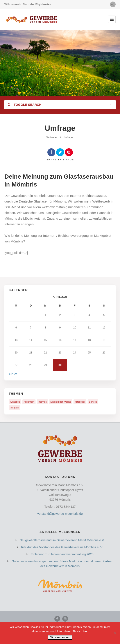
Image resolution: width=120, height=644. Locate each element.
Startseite (51, 137)
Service (93, 402)
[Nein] (115, 633)
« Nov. (13, 374)
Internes (42, 402)
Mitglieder (80, 402)
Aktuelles (15, 402)
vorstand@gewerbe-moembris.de (60, 514)
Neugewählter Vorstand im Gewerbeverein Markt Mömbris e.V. (62, 540)
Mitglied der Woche (61, 402)
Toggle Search (25, 105)
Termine (14, 408)
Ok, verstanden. (60, 637)
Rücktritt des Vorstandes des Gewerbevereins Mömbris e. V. (62, 547)
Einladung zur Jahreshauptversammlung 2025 (62, 554)
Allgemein (29, 402)
